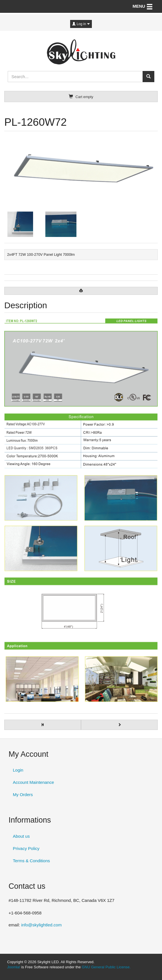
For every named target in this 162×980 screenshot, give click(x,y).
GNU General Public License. (106, 967)
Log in (81, 24)
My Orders (23, 795)
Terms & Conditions (31, 861)
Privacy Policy (26, 848)
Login (18, 770)
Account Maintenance (33, 782)
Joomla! (14, 967)
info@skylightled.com (41, 925)
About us (21, 836)
